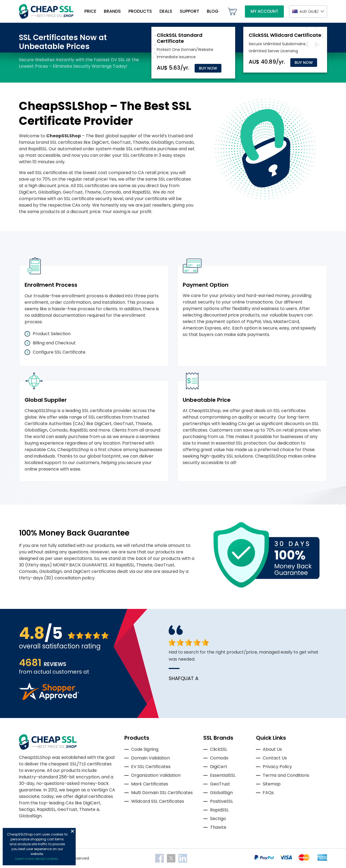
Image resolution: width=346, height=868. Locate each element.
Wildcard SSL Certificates (158, 801)
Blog (213, 11)
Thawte (218, 827)
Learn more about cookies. (37, 859)
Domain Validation (150, 758)
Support (189, 11)
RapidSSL (219, 810)
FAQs (268, 793)
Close (72, 831)
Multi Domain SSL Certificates (162, 793)
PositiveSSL (222, 801)
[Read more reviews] (49, 698)
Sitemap (272, 784)
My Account (264, 11)
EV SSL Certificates (151, 767)
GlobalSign (221, 793)
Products (140, 11)
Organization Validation (156, 775)
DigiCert (219, 767)
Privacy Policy (277, 767)
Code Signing (145, 749)
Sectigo (218, 819)
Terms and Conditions (286, 775)
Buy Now (208, 68)
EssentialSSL (223, 775)
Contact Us (275, 758)
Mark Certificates (150, 784)
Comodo (219, 758)
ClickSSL (219, 749)
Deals (166, 11)
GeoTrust (220, 784)
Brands (112, 11)
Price (90, 11)
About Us (272, 749)
